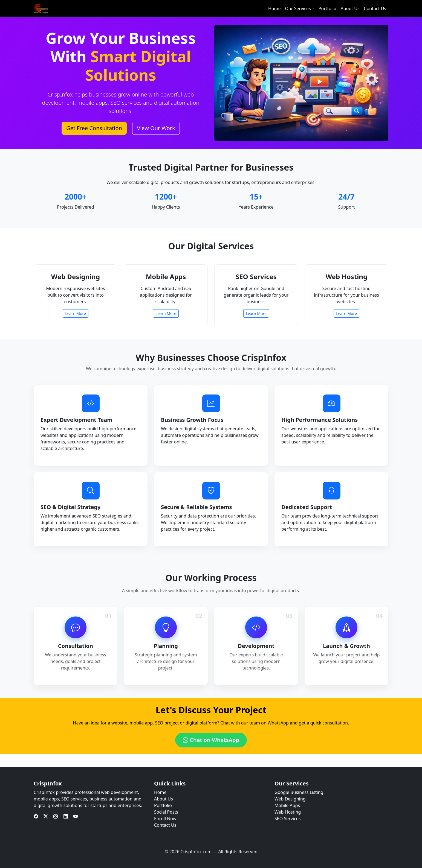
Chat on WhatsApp (211, 740)
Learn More (76, 313)
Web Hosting (288, 812)
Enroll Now (165, 819)
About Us (350, 8)
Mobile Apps (287, 805)
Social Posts (166, 812)
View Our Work (156, 128)
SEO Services (287, 819)
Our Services (298, 8)
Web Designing (290, 799)
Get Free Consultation (94, 128)
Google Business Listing (299, 792)
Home (274, 8)
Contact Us (375, 8)
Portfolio (327, 8)
